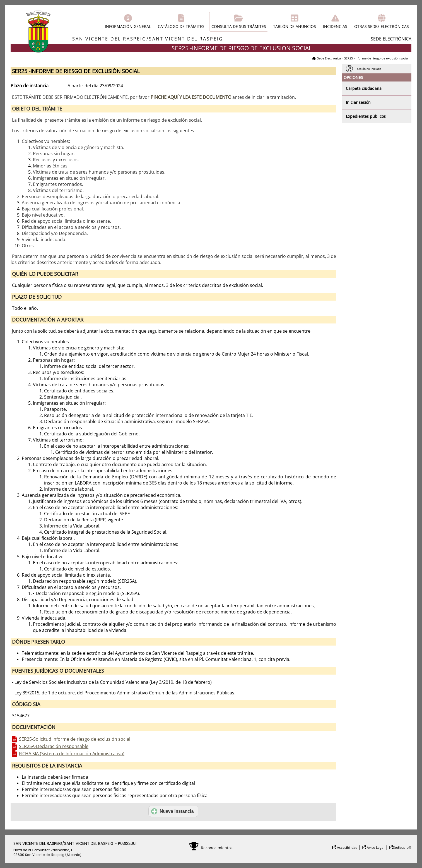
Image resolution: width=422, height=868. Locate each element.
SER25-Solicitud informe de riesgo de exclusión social (75, 739)
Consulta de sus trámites (239, 26)
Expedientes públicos (366, 116)
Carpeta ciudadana (364, 88)
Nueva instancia (173, 811)
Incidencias (335, 26)
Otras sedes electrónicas (382, 26)
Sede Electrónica (329, 58)
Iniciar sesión (358, 102)
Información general (128, 26)
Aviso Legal (375, 847)
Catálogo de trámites (181, 26)
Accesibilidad (347, 847)
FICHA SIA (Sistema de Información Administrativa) (72, 754)
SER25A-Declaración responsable (54, 746)
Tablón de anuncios (295, 26)
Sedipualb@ (402, 847)
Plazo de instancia (30, 86)
